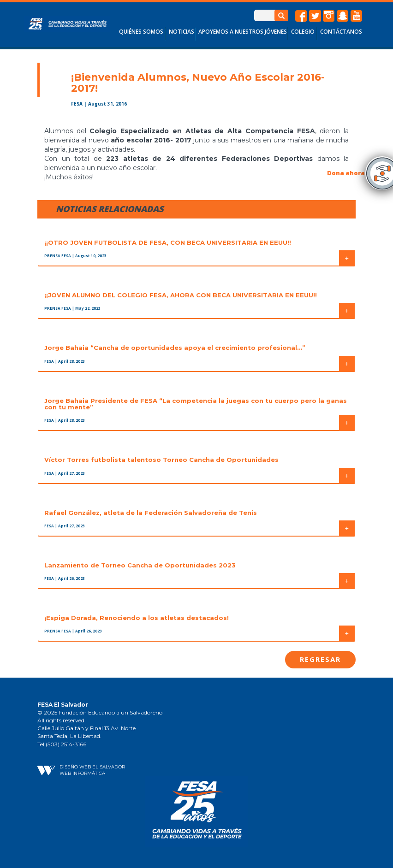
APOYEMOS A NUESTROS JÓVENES (243, 32)
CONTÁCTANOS (341, 32)
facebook (301, 16)
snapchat (343, 16)
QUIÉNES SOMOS (141, 32)
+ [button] (347, 258)
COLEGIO (303, 32)
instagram (329, 16)
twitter (315, 16)
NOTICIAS (182, 32)
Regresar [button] (320, 659)
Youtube (357, 16)
